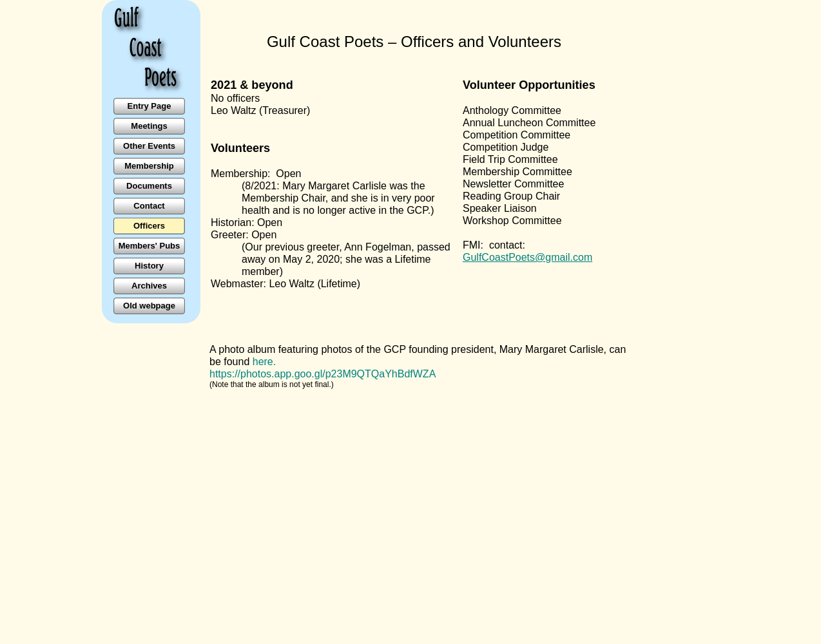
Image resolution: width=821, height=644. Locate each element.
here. (264, 362)
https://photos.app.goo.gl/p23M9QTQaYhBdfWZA (323, 374)
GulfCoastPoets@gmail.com (527, 257)
